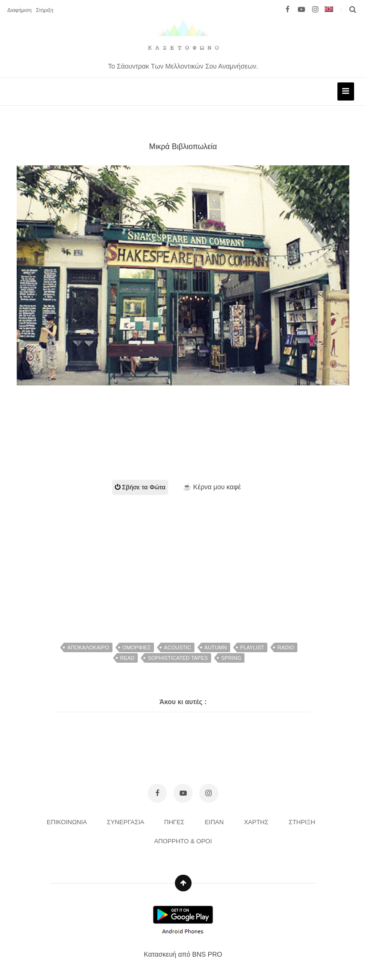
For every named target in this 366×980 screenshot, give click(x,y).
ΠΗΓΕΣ (175, 822)
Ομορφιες (137, 647)
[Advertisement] (186, 562)
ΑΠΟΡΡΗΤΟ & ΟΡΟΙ (183, 841)
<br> (183, 421)
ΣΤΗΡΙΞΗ (303, 822)
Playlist (252, 647)
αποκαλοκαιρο (88, 647)
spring (231, 658)
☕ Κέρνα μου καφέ (212, 487)
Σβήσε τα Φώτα (140, 487)
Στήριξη (44, 10)
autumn (216, 647)
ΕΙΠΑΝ (215, 822)
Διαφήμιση (19, 10)
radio (286, 647)
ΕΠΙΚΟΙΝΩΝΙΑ (67, 822)
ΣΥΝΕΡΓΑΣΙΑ (126, 822)
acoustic (178, 647)
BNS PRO (207, 954)
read (127, 658)
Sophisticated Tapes (178, 658)
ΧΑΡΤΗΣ (257, 822)
